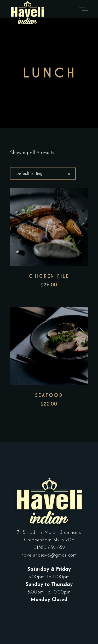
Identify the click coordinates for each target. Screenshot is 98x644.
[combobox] (43, 174)
